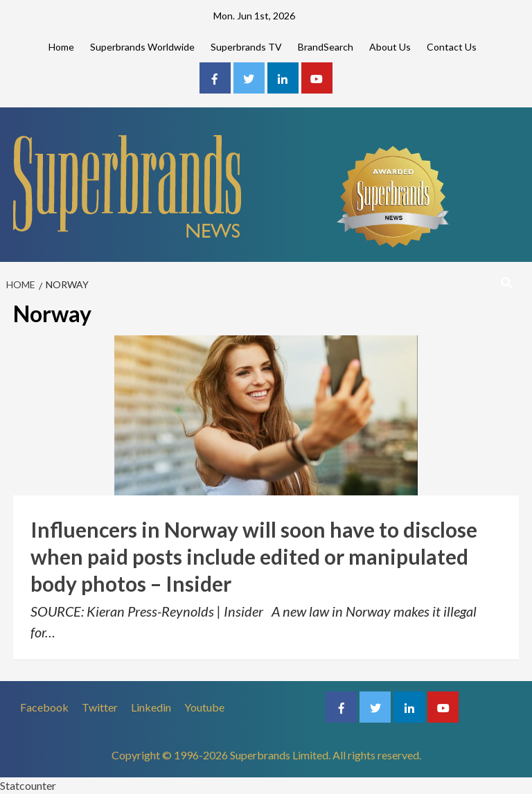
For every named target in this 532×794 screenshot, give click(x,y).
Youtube (204, 707)
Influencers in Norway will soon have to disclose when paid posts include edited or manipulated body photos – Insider (254, 556)
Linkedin (151, 707)
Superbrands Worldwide (142, 47)
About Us (390, 47)
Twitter (100, 707)
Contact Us (452, 47)
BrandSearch (326, 47)
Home (61, 47)
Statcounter (28, 785)
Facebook (44, 707)
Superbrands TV (246, 47)
